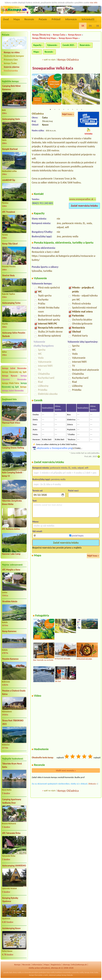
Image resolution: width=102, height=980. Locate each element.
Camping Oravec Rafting (13, 448)
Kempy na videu (12, 52)
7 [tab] (77, 110)
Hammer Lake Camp (11, 554)
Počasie (43, 19)
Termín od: (38, 491)
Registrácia (56, 965)
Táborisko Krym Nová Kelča (12, 765)
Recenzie (49, 52)
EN (90, 26)
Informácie (71, 19)
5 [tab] (68, 110)
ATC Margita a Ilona (11, 570)
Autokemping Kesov (11, 928)
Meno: (36, 522)
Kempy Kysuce (75, 35)
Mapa (16, 19)
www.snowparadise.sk (81, 199)
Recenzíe (29, 19)
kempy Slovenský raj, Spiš (14, 372)
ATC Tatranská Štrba (11, 833)
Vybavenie (52, 45)
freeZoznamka (11, 71)
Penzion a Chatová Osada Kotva (14, 692)
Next (98, 91)
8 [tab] (82, 110)
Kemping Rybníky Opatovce (10, 900)
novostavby (67, 972)
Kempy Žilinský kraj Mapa (44, 38)
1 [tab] (50, 110)
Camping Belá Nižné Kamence (11, 88)
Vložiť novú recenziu (66, 771)
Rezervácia (85, 45)
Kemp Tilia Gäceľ (10, 244)
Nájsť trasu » (68, 114)
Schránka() (88, 19)
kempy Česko (10, 63)
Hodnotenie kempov (14, 56)
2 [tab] (55, 110)
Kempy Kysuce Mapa (68, 38)
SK (83, 26)
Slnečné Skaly (8, 275)
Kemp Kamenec (9, 631)
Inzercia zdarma (12, 67)
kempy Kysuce (10, 376)
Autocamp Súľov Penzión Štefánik (14, 335)
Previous (34, 91)
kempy (23, 387)
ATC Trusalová (9, 212)
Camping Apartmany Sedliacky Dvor (12, 801)
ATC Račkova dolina (11, 529)
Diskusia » (93, 784)
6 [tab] (73, 110)
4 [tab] (64, 110)
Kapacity (37, 45)
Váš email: (37, 531)
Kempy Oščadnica (68, 60)
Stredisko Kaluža (10, 601)
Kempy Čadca (59, 35)
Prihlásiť (56, 19)
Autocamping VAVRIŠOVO (14, 866)
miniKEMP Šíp (9, 180)
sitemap (66, 965)
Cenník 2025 (68, 45)
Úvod (6, 19)
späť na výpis (50, 60)
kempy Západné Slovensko (14, 378)
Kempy (17, 965)
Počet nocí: (74, 491)
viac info (94, 3)
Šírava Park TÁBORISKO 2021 (13, 722)
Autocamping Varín (11, 119)
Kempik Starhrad (10, 149)
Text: (35, 501)
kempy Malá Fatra (11, 383)
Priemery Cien (11, 60)
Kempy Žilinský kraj (41, 35)
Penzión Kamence (10, 659)
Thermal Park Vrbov (11, 423)
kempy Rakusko (67, 975)
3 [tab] (59, 110)
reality (20, 972)
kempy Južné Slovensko (14, 368)
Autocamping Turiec (11, 303)
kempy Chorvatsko (36, 975)
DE (98, 26)
